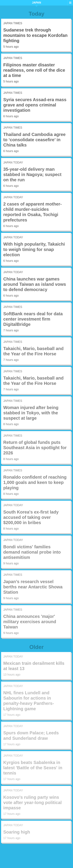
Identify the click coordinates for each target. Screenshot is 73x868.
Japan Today (13, 162)
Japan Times (13, 23)
